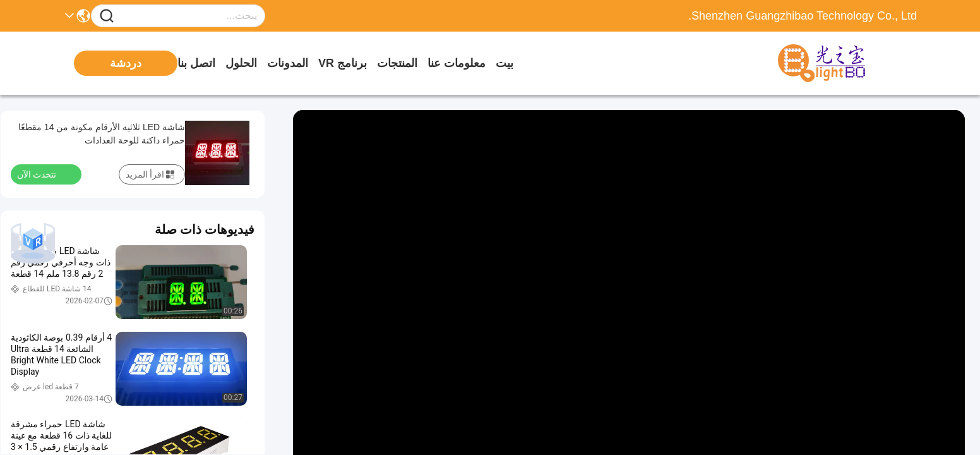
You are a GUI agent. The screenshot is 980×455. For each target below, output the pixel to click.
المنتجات (397, 63)
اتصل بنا (196, 63)
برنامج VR (343, 63)
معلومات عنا (457, 63)
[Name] (107, 16)
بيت (505, 63)
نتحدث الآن (44, 174)
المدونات (288, 63)
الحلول (241, 63)
